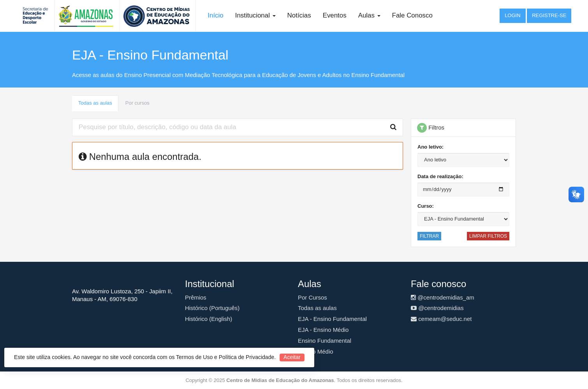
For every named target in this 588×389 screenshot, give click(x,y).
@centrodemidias (437, 308)
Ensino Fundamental (325, 341)
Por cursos (137, 103)
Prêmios (196, 297)
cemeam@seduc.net (441, 319)
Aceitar (292, 357)
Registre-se (549, 15)
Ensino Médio (316, 351)
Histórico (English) (209, 319)
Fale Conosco (412, 15)
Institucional (255, 15)
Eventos (335, 15)
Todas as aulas (95, 103)
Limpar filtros (488, 236)
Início (215, 15)
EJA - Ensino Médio (323, 330)
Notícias (299, 15)
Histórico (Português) (212, 308)
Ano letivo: (430, 147)
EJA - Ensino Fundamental (332, 319)
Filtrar (429, 236)
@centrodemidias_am (443, 297)
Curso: (426, 206)
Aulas (369, 15)
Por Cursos (312, 297)
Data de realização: (440, 176)
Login (512, 15)
